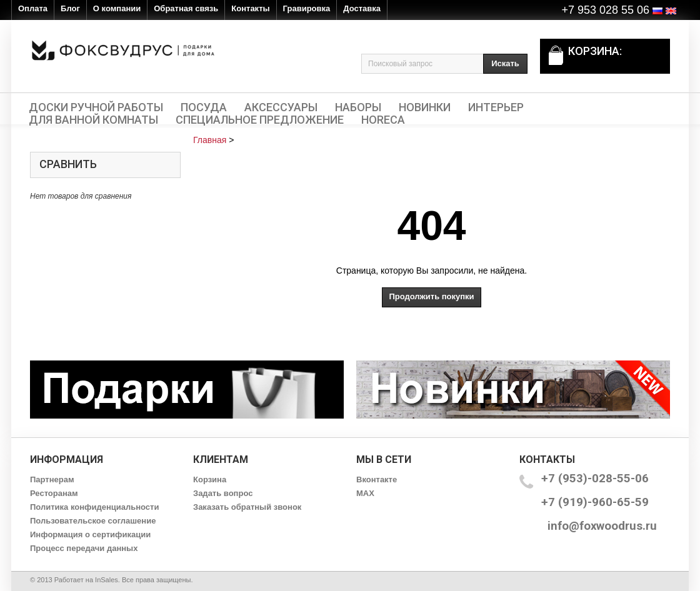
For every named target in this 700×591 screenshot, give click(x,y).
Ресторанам (54, 493)
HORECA (383, 120)
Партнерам (52, 479)
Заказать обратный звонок (247, 507)
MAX (365, 493)
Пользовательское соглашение (93, 521)
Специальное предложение (260, 120)
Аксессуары (281, 107)
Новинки (425, 107)
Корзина (210, 479)
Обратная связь (186, 8)
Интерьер (496, 107)
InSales (107, 580)
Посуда (204, 107)
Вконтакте (377, 479)
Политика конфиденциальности (94, 507)
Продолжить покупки (431, 296)
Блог (70, 8)
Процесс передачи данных (84, 548)
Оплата (33, 8)
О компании (117, 8)
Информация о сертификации (90, 534)
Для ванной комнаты (93, 120)
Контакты (250, 8)
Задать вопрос (223, 493)
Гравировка (307, 8)
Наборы (358, 107)
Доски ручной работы (96, 107)
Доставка (362, 8)
